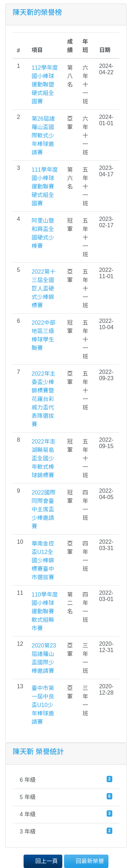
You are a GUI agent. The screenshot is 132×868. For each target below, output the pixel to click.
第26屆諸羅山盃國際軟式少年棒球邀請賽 (43, 136)
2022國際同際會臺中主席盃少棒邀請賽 (44, 509)
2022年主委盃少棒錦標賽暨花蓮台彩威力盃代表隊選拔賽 (44, 399)
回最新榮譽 (86, 861)
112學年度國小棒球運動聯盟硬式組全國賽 (45, 85)
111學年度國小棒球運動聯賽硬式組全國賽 (45, 187)
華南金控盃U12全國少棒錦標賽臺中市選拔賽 (43, 560)
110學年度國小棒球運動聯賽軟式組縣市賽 (45, 611)
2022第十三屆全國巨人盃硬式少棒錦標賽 (44, 289)
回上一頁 (43, 861)
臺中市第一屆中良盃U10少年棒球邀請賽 (43, 705)
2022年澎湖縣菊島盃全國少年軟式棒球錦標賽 (44, 458)
